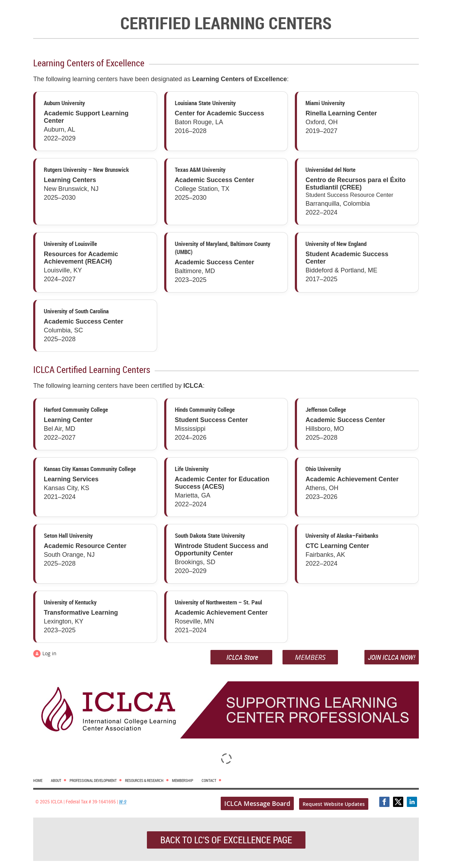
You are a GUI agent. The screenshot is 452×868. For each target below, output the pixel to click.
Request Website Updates (334, 804)
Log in (49, 653)
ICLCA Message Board (257, 803)
